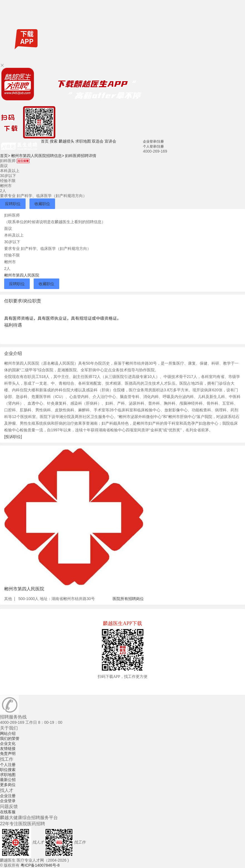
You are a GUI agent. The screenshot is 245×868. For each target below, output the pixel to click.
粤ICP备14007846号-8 (40, 865)
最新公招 (8, 780)
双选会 (98, 141)
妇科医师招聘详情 (81, 156)
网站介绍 (8, 733)
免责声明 (8, 753)
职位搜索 (8, 770)
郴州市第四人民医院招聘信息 (38, 156)
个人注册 (8, 765)
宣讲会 (110, 141)
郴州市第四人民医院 (22, 275)
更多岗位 (8, 785)
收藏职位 (42, 204)
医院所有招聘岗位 (128, 599)
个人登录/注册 (153, 146)
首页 (45, 141)
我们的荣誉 (10, 738)
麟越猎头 (66, 141)
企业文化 (8, 743)
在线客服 (8, 812)
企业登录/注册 (153, 141)
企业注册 (8, 796)
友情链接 (8, 748)
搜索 (54, 141)
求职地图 (83, 141)
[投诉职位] (13, 437)
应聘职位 (13, 204)
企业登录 (8, 801)
